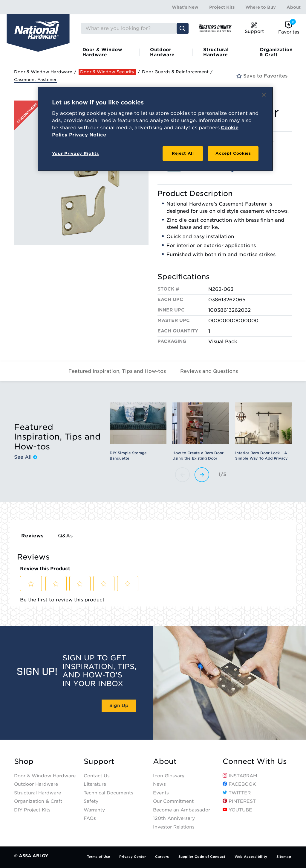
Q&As (65, 536)
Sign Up (119, 706)
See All (26, 457)
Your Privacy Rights (75, 153)
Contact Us (97, 776)
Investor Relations (174, 827)
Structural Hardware (216, 52)
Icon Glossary (169, 776)
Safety (91, 801)
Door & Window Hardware (102, 52)
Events (161, 793)
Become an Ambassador (182, 810)
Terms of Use (98, 857)
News (159, 784)
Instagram (240, 776)
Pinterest (239, 801)
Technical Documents (108, 793)
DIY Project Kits (32, 810)
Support (99, 761)
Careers (162, 857)
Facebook (239, 784)
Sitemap (284, 857)
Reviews (32, 536)
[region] (155, 129)
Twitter (237, 793)
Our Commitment (173, 801)
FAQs (90, 818)
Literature (95, 784)
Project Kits (222, 7)
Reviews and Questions (209, 371)
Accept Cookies (233, 153)
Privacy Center (133, 857)
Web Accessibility (251, 857)
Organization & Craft (276, 52)
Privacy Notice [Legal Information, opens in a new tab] (88, 135)
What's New (185, 7)
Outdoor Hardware (162, 52)
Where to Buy (261, 7)
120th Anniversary (174, 818)
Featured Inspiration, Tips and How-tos (117, 371)
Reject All (183, 153)
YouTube (237, 810)
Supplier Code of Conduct (202, 857)
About (294, 7)
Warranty (94, 810)
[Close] (264, 95)
